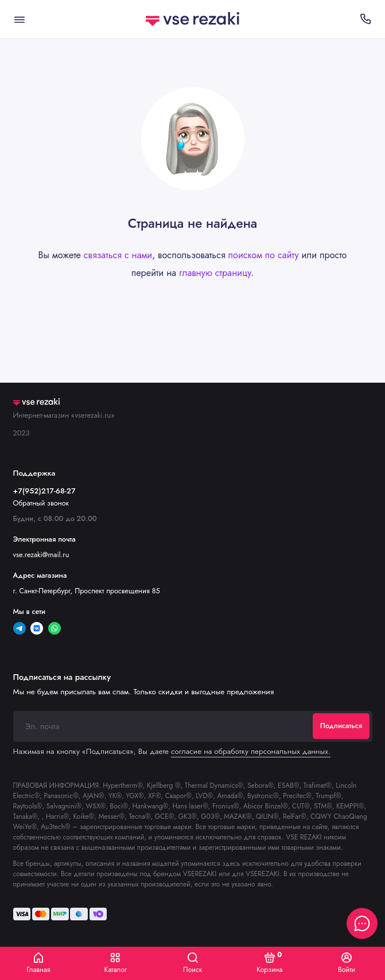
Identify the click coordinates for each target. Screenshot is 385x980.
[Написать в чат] (362, 923)
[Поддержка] (366, 19)
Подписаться (341, 726)
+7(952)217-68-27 (44, 491)
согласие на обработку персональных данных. (251, 751)
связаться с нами (118, 255)
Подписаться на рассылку (62, 677)
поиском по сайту (264, 255)
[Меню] (20, 19)
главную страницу (215, 273)
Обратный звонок (41, 503)
